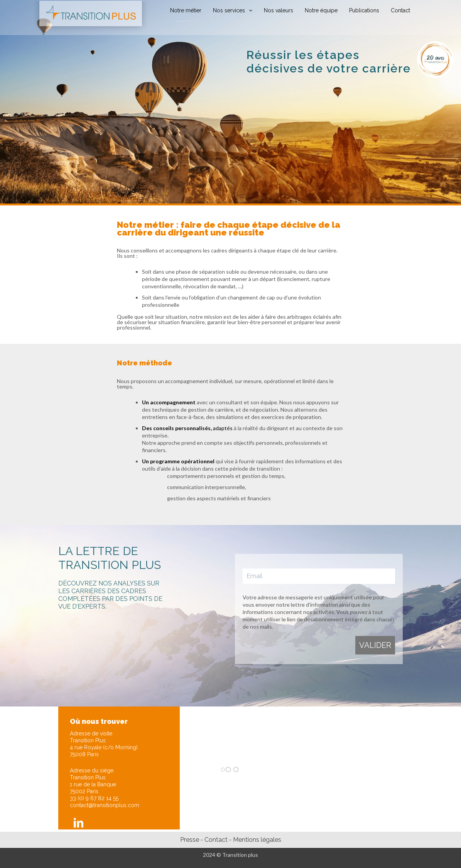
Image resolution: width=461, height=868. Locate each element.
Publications (364, 10)
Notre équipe (321, 10)
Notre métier (186, 10)
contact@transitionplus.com (105, 805)
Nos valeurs (279, 10)
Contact (400, 10)
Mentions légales (257, 840)
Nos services (229, 10)
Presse (190, 840)
